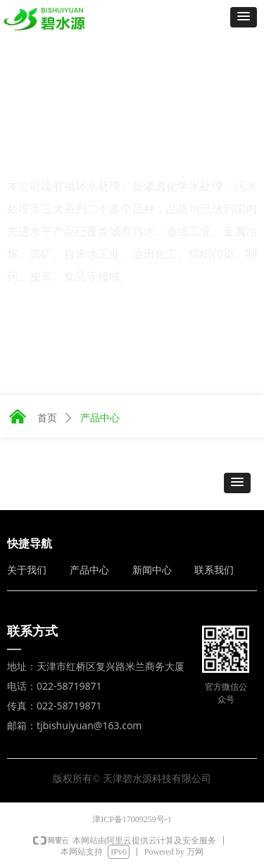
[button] (244, 17)
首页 (47, 418)
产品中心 (100, 418)
